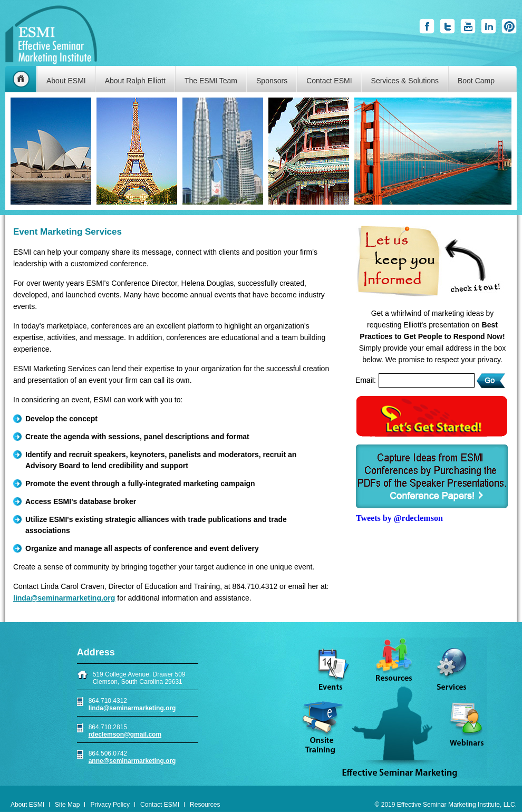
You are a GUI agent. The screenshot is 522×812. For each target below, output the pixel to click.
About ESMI (66, 81)
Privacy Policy (110, 805)
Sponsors (272, 81)
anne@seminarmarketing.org (132, 761)
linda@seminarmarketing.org (132, 708)
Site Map (67, 805)
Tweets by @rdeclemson (399, 518)
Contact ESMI (329, 81)
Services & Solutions (405, 81)
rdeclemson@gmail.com (125, 734)
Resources (205, 805)
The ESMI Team (211, 81)
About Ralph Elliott (135, 81)
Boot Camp (476, 81)
